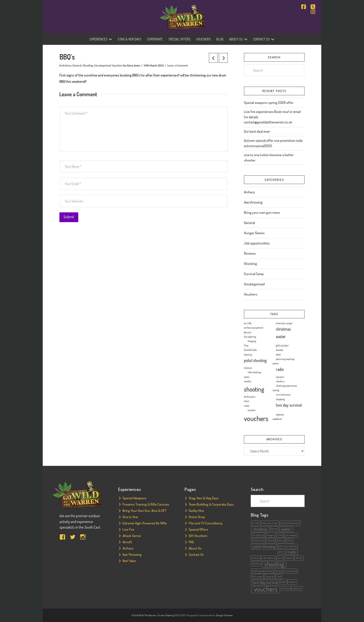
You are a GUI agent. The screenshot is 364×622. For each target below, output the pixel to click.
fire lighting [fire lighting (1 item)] (250, 337)
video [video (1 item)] (247, 406)
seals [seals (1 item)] (247, 377)
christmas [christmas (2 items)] (283, 329)
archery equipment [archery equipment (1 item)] (254, 328)
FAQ (191, 542)
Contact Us (196, 555)
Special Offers (198, 529)
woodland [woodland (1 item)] (277, 419)
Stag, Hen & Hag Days (204, 498)
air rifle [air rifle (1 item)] (248, 323)
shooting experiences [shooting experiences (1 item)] (287, 386)
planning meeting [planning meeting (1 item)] (285, 359)
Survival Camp (254, 274)
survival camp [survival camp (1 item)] (283, 395)
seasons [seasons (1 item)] (280, 377)
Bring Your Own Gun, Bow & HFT (145, 511)
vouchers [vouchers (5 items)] (256, 418)
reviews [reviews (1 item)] (248, 368)
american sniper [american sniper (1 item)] (284, 323)
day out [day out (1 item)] (248, 332)
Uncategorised (103, 65)
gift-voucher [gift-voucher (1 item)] (282, 346)
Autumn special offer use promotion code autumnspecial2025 (273, 143)
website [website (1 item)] (280, 415)
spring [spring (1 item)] (276, 390)
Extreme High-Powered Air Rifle (145, 523)
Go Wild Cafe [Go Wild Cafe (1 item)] (250, 350)
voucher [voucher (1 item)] (252, 410)
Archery (67, 65)
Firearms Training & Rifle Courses (146, 504)
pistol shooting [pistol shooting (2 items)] (255, 360)
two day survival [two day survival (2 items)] (289, 405)
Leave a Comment (178, 65)
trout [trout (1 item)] (247, 401)
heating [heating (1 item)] (248, 355)
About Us (195, 548)
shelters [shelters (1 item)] (280, 381)
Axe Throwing (132, 555)
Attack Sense (132, 536)
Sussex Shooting (166, 615)
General (77, 65)
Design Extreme (224, 615)
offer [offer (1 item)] (278, 355)
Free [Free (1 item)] (246, 346)
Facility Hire (196, 511)
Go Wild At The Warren (145, 615)
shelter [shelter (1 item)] (248, 381)
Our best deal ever (257, 131)
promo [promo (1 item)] (276, 363)
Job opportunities (257, 243)
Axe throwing (253, 202)
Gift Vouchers (198, 536)
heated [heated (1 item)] (279, 350)
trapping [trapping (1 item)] (280, 399)
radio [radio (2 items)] (280, 369)
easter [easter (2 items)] (281, 336)
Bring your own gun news (262, 212)
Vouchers (117, 65)
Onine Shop (197, 517)
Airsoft (127, 542)
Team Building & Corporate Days (211, 504)
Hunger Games (254, 233)
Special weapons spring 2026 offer (269, 103)
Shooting (88, 65)
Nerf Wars (129, 561)
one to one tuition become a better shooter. (269, 158)
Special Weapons (135, 498)
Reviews (250, 253)
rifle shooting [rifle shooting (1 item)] (254, 372)
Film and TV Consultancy (206, 523)
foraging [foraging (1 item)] (252, 341)
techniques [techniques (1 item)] (250, 397)
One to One (130, 517)
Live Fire (128, 529)
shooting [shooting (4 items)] (254, 389)
